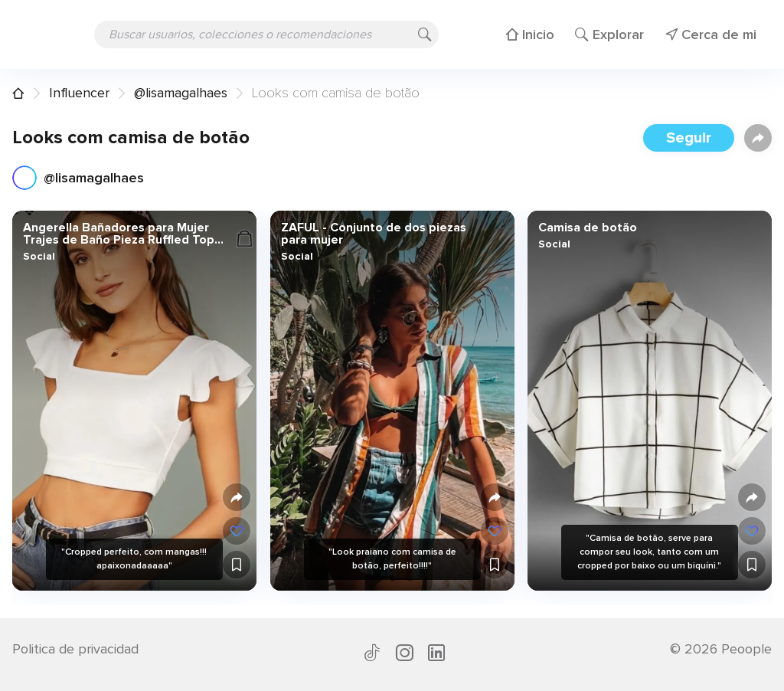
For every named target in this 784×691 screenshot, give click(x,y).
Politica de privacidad (75, 649)
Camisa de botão (588, 228)
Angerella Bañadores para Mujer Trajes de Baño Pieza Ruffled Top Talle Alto (119, 234)
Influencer (79, 93)
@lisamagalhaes (181, 93)
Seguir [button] (689, 138)
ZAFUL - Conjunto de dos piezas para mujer (373, 234)
